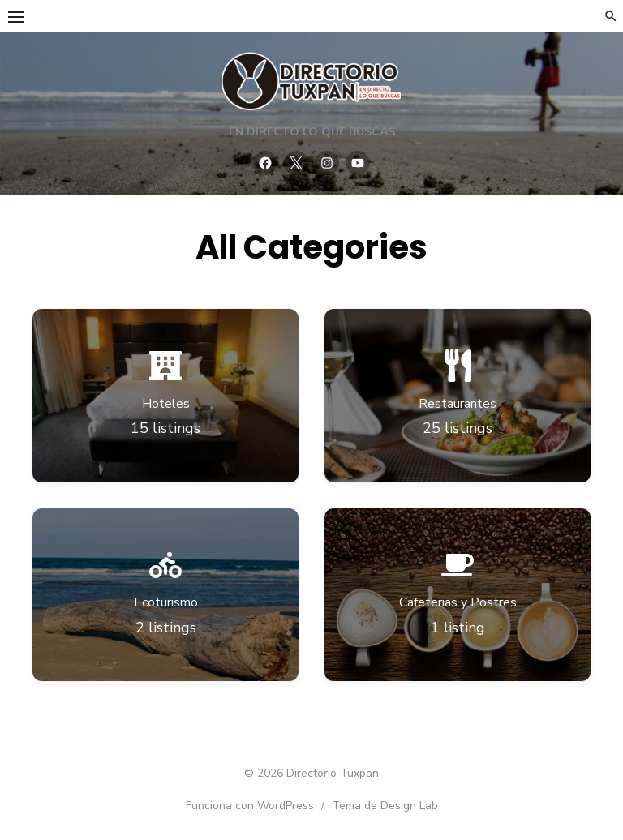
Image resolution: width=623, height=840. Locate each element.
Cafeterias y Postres (458, 602)
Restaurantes (458, 404)
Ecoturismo (166, 602)
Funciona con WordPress (250, 806)
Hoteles (166, 404)
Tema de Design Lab (385, 806)
